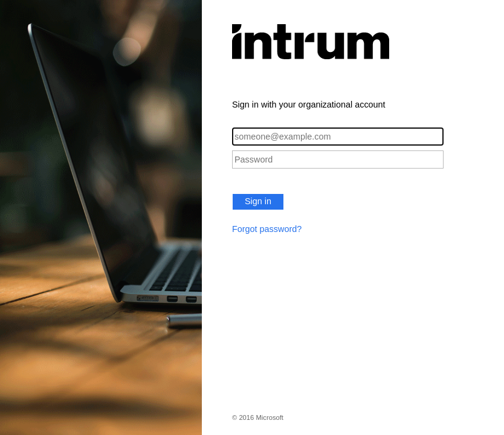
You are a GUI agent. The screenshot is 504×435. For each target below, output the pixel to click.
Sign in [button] (258, 201)
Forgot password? (267, 229)
